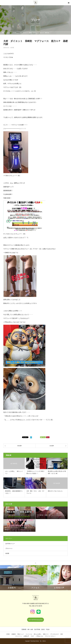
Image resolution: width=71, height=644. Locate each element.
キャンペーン (19, 636)
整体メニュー (21, 634)
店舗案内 (14, 634)
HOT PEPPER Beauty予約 (35, 620)
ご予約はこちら (39, 636)
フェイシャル (29, 634)
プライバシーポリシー (50, 636)
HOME (8, 634)
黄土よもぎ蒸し (38, 634)
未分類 (12, 48)
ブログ (32, 636)
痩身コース (46, 634)
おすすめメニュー (10, 544)
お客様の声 (26, 636)
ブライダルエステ (55, 634)
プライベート (9, 548)
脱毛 (62, 634)
